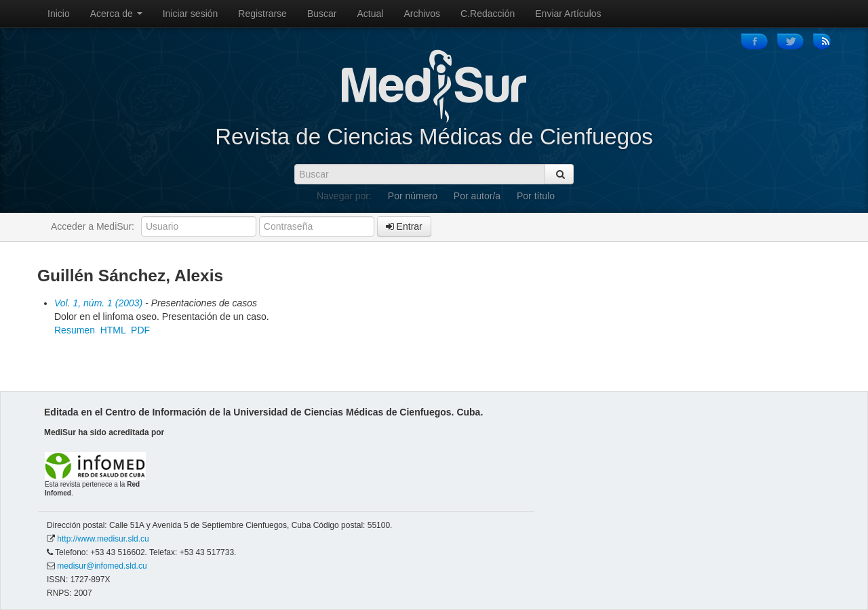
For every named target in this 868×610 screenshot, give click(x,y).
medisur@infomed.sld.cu (102, 566)
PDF (140, 330)
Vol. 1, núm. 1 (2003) (98, 303)
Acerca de (116, 14)
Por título (536, 196)
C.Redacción (488, 14)
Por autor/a (477, 196)
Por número (413, 196)
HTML (113, 330)
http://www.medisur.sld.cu (103, 539)
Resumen (75, 330)
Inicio (59, 14)
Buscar (322, 14)
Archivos (422, 14)
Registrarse (262, 14)
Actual (371, 14)
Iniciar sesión (191, 14)
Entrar (404, 226)
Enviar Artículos (568, 14)
